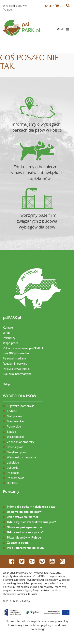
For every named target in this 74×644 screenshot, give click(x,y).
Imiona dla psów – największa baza (31, 507)
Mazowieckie (15, 421)
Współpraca (11, 343)
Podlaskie (13, 473)
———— (8, 379)
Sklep (49, 6)
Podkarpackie (16, 478)
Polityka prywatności (16, 369)
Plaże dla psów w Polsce (24, 538)
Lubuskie (13, 468)
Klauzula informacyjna (17, 374)
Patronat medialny (15, 359)
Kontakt (8, 328)
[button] (60, 29)
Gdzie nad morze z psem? (25, 532)
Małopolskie (15, 416)
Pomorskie (14, 427)
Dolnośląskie (15, 447)
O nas (7, 333)
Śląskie (11, 432)
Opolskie (12, 483)
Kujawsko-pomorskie (21, 406)
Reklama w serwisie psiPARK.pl (23, 348)
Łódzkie (12, 411)
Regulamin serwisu (15, 364)
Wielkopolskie (16, 437)
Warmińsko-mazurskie (22, 457)
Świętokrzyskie (17, 452)
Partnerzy (9, 338)
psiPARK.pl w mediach (17, 353)
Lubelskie (13, 463)
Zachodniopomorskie (21, 442)
